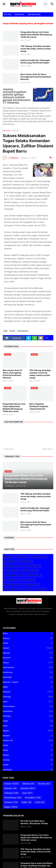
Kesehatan (34, 575)
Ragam (11, 589)
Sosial (28, 745)
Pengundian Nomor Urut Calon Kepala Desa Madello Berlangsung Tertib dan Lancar (36, 35)
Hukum (11, 571)
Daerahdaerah (23, 331)
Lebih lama (47, 449)
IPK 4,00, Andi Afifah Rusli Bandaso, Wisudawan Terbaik (34, 822)
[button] (4, 4)
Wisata (28, 755)
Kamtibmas (28, 672)
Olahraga (27, 580)
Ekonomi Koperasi (14, 566)
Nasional (28, 692)
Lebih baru (9, 449)
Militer (28, 687)
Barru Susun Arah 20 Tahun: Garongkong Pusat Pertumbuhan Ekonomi (36, 77)
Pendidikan (28, 711)
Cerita (28, 643)
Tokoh (28, 750)
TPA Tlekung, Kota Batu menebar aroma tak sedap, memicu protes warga (36, 49)
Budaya (22, 557)
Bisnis (9, 557)
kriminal (27, 589)
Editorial (10, 561)
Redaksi (28, 736)
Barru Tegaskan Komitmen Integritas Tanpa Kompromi (39, 406)
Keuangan (10, 580)
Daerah (16, 131)
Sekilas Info (28, 740)
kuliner (41, 589)
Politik (28, 721)
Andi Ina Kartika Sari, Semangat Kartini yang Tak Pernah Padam (35, 61)
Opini (28, 702)
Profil (28, 726)
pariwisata (28, 770)
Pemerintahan (13, 585)
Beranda (6, 131)
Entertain (33, 566)
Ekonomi (26, 561)
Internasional (29, 571)
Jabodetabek (14, 575)
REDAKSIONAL (34, 14)
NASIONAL (20, 14)
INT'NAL (8, 14)
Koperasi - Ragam (28, 682)
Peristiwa (32, 585)
